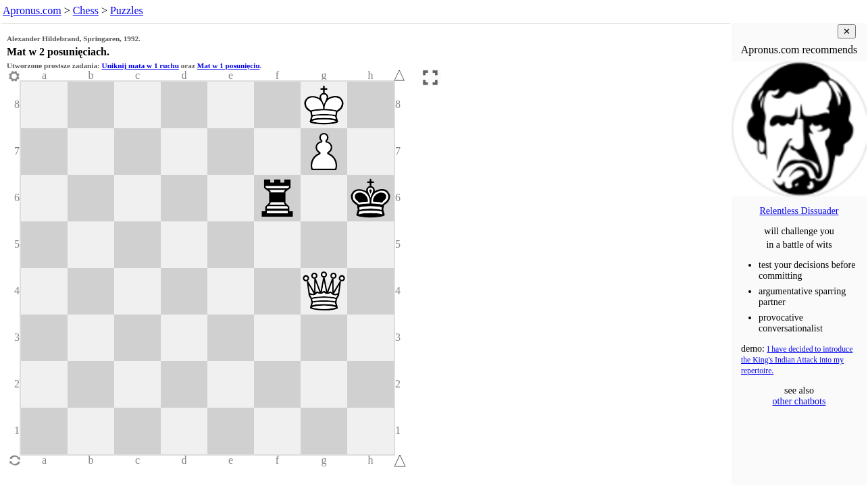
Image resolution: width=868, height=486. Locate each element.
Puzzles (127, 10)
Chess (86, 10)
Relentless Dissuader (799, 211)
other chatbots (799, 401)
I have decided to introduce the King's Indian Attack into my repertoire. (797, 360)
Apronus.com (32, 10)
